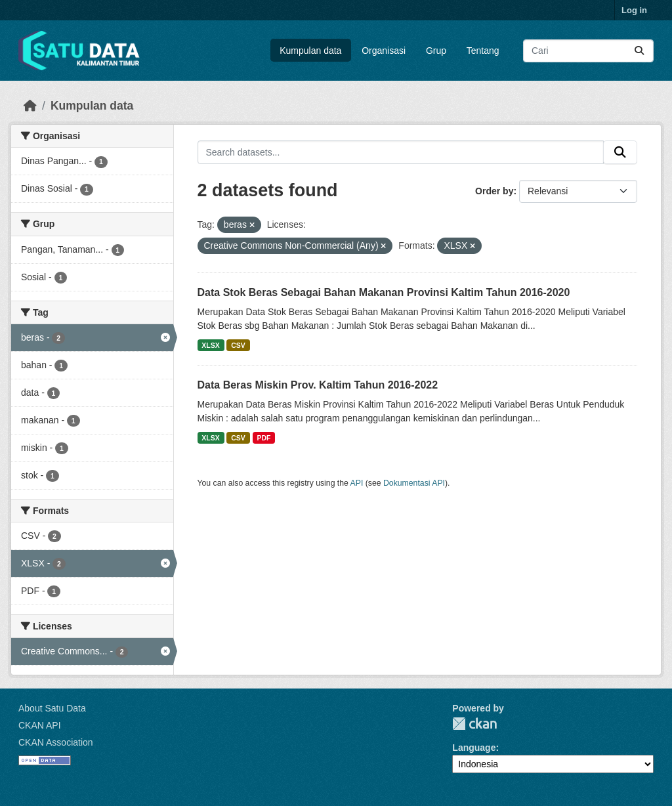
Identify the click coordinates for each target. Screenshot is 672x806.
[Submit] (639, 51)
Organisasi (384, 51)
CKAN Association (56, 742)
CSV (238, 345)
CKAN (474, 724)
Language (474, 748)
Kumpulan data (310, 51)
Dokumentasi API (414, 483)
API (357, 483)
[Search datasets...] (588, 51)
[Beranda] (30, 106)
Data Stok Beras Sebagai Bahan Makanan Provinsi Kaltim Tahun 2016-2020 (384, 292)
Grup (436, 51)
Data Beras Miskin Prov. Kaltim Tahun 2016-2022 (318, 385)
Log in (634, 10)
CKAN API (40, 725)
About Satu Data (52, 708)
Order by (494, 191)
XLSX (210, 345)
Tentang (483, 51)
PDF (263, 438)
